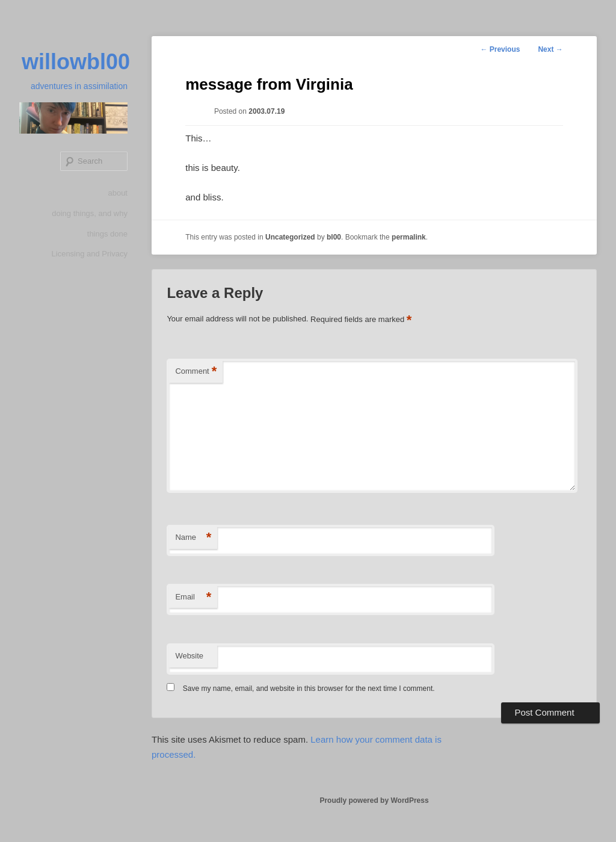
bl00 (334, 237)
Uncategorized (290, 237)
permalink (409, 237)
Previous (500, 49)
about (118, 193)
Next (550, 49)
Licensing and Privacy (90, 254)
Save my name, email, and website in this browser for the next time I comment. (309, 689)
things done (107, 234)
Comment (196, 372)
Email (193, 597)
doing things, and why (90, 213)
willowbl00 (76, 62)
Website (189, 656)
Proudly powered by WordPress (374, 800)
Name (193, 538)
